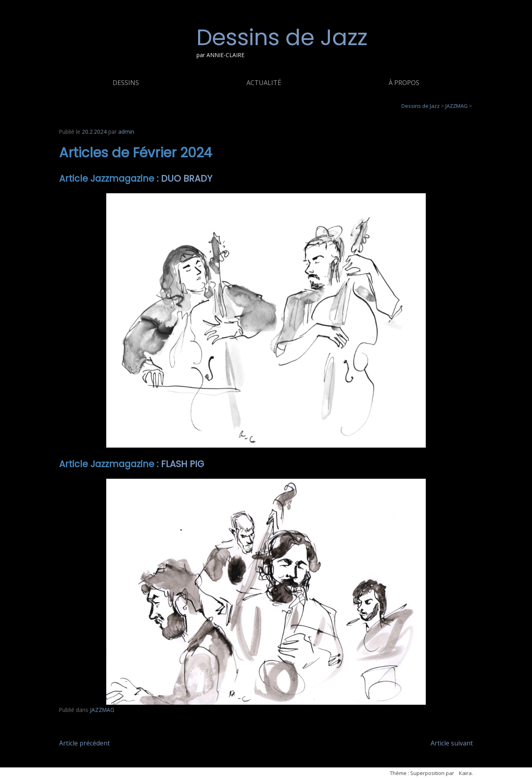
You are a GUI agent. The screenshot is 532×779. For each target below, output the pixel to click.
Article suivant (452, 743)
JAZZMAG (102, 710)
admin (126, 132)
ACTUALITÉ (264, 83)
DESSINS (126, 83)
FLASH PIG (183, 464)
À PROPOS (404, 83)
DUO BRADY (187, 178)
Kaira (465, 773)
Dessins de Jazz (282, 37)
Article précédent (84, 743)
